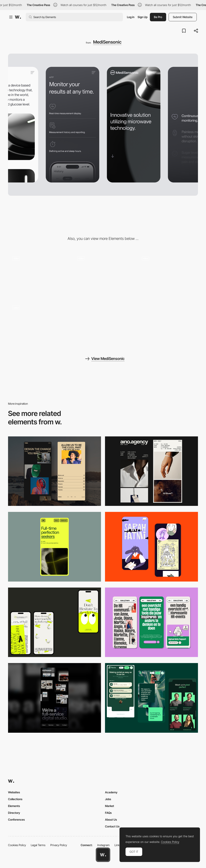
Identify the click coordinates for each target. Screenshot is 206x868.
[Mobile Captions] (151, 698)
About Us (111, 820)
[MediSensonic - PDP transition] (103, 274)
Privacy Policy (59, 845)
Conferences (16, 820)
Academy (111, 792)
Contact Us (112, 826)
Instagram (104, 845)
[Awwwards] (18, 17)
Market (110, 806)
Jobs (108, 799)
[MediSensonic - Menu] (38, 324)
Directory (14, 813)
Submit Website (183, 17)
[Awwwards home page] (103, 855)
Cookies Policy (17, 845)
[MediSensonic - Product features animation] (168, 274)
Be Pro (158, 17)
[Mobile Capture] (151, 547)
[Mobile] (151, 471)
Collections (15, 799)
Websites (14, 792)
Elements (14, 806)
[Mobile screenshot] (55, 471)
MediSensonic (107, 42)
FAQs (108, 813)
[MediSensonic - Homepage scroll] (38, 274)
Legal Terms (38, 845)
